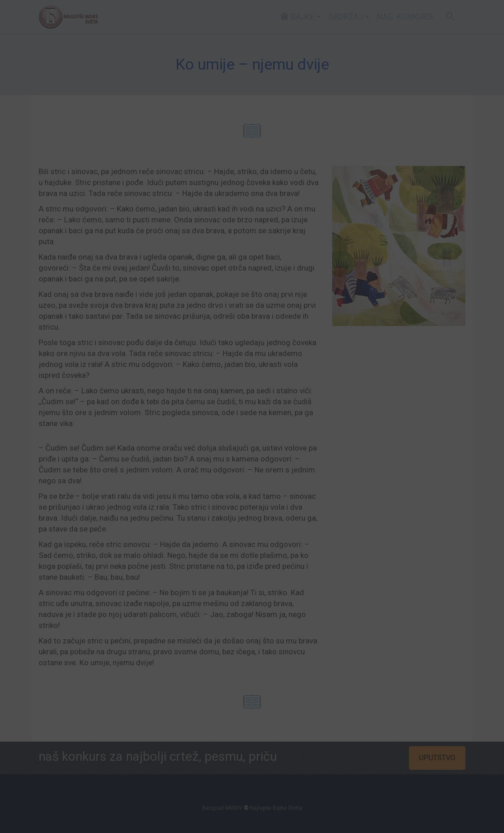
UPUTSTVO (437, 758)
